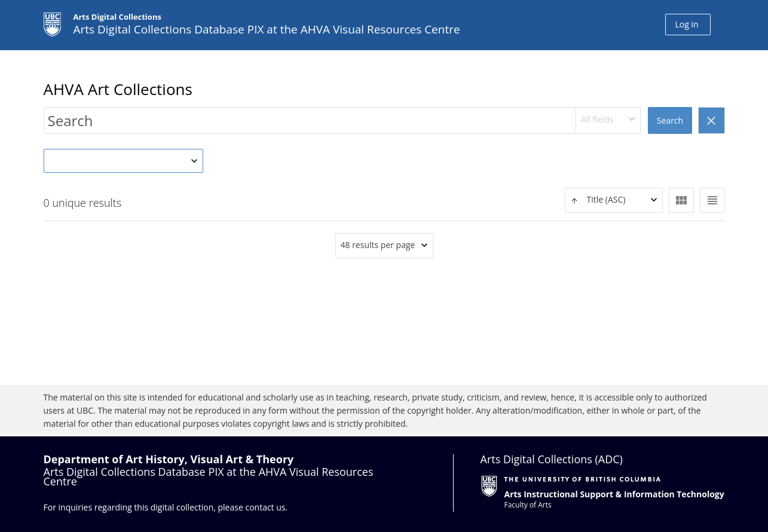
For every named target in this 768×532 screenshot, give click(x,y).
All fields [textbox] (597, 119)
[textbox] (614, 200)
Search (670, 120)
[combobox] (608, 120)
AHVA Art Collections (118, 89)
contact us (265, 507)
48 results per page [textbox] (378, 245)
